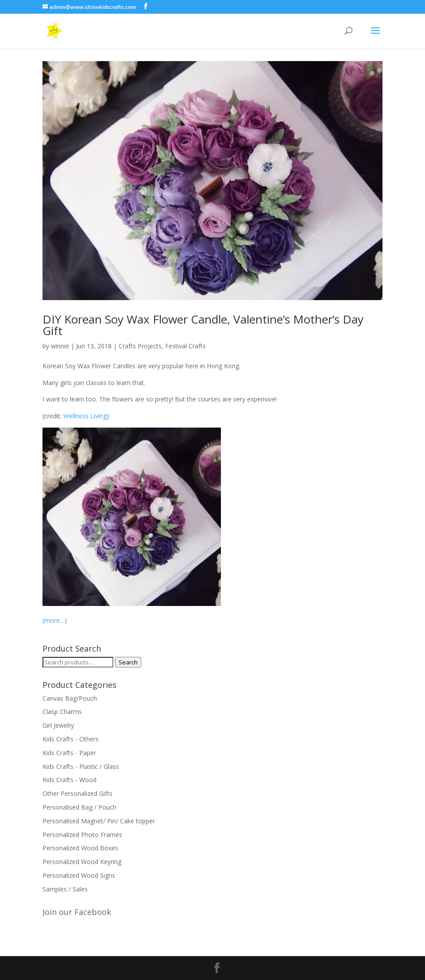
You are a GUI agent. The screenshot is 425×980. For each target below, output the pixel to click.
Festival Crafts (185, 346)
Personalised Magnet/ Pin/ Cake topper (99, 821)
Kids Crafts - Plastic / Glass (81, 766)
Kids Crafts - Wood (70, 780)
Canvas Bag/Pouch (70, 698)
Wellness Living (85, 416)
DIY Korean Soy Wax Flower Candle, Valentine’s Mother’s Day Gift (203, 325)
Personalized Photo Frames (82, 835)
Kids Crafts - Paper (69, 753)
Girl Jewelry (58, 725)
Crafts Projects (140, 346)
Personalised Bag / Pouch (79, 807)
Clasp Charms (62, 712)
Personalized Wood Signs (79, 875)
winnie (60, 346)
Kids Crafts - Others (71, 739)
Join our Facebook (77, 912)
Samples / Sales (65, 889)
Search (128, 662)
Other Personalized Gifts (77, 793)
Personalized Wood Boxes (80, 848)
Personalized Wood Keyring (82, 862)
